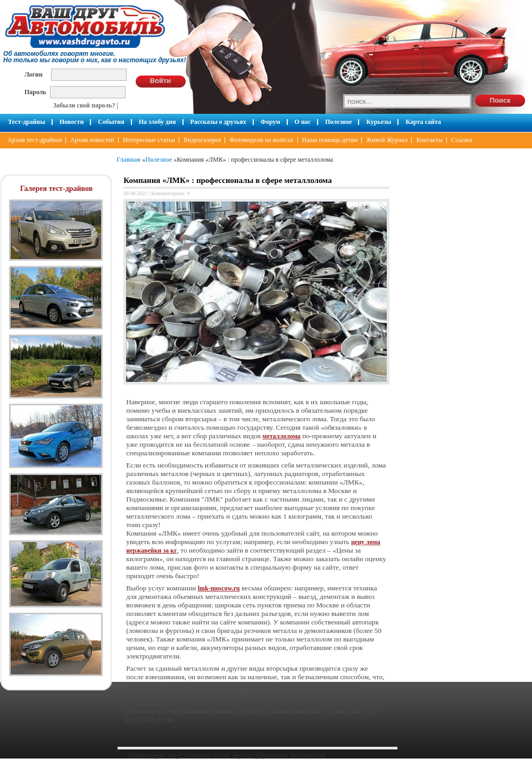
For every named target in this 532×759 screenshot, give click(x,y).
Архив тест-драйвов (35, 140)
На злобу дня (157, 122)
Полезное (338, 122)
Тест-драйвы (27, 122)
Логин (34, 74)
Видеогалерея (202, 140)
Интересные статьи (149, 140)
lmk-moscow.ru (219, 588)
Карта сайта (423, 122)
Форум (271, 122)
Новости (72, 122)
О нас (303, 122)
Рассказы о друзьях (218, 122)
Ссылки (462, 140)
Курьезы (379, 122)
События (111, 122)
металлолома (281, 436)
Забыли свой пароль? (84, 105)
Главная (128, 160)
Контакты (429, 140)
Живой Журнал (387, 140)
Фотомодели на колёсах (261, 140)
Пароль (35, 92)
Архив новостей (92, 140)
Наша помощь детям (330, 140)
